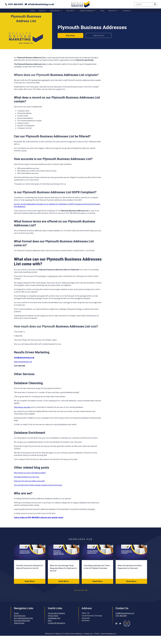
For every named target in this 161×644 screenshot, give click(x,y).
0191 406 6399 (16, 4)
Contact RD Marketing (56, 623)
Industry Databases (88, 11)
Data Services (56, 11)
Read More (30, 581)
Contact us (127, 11)
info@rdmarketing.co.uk (41, 4)
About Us (43, 11)
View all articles (81, 590)
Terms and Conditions (56, 613)
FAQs (102, 11)
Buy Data (71, 11)
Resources (114, 11)
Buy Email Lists (20, 616)
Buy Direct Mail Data (22, 621)
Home (33, 11)
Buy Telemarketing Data (23, 618)
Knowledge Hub (54, 618)
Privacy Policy (53, 616)
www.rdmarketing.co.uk (23, 362)
